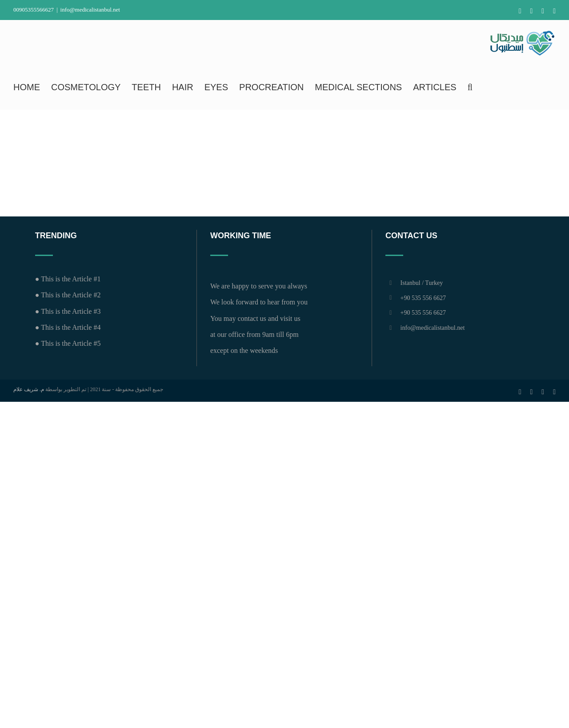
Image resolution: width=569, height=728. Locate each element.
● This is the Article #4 (68, 327)
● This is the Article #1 (68, 279)
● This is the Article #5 (68, 343)
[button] (470, 87)
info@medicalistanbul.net (90, 10)
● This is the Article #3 (68, 311)
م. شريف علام (29, 389)
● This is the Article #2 (68, 295)
